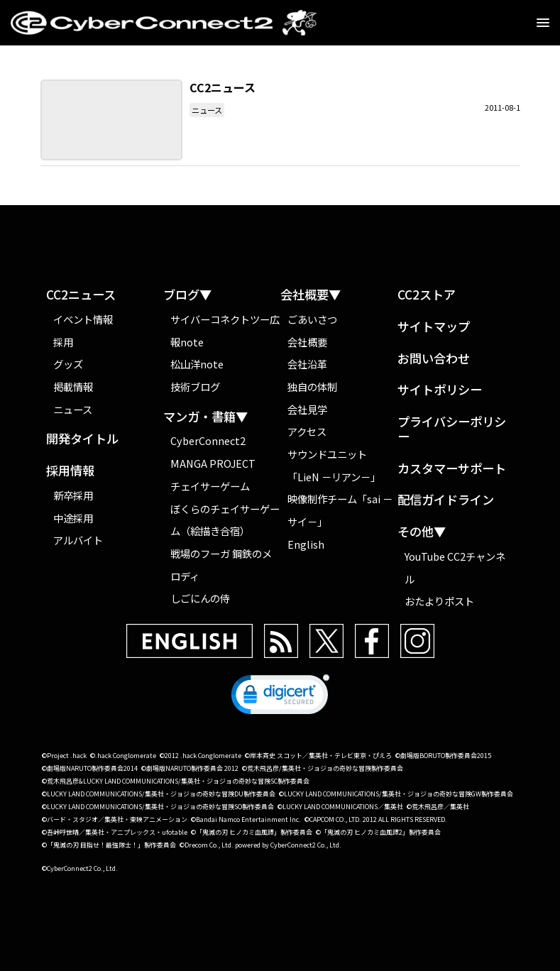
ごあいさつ (312, 319)
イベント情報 (83, 319)
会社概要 (307, 342)
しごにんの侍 (200, 598)
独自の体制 (312, 386)
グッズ (68, 364)
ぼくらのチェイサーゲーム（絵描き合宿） (225, 520)
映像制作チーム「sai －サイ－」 (340, 510)
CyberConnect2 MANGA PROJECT (213, 452)
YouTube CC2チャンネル (455, 567)
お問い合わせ (434, 359)
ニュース (207, 110)
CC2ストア (427, 295)
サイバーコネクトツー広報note (225, 330)
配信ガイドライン (446, 500)
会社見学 (307, 409)
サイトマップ (434, 327)
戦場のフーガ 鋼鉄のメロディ (221, 565)
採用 (63, 342)
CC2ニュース (81, 295)
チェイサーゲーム (210, 486)
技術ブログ (195, 386)
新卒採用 (73, 495)
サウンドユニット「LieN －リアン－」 (334, 465)
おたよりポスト (439, 601)
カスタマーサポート (452, 469)
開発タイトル (82, 439)
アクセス (307, 431)
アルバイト (78, 540)
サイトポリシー (440, 390)
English (306, 544)
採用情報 (70, 471)
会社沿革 (307, 364)
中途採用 (73, 518)
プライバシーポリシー (452, 429)
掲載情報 (73, 386)
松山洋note (197, 364)
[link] (280, 698)
